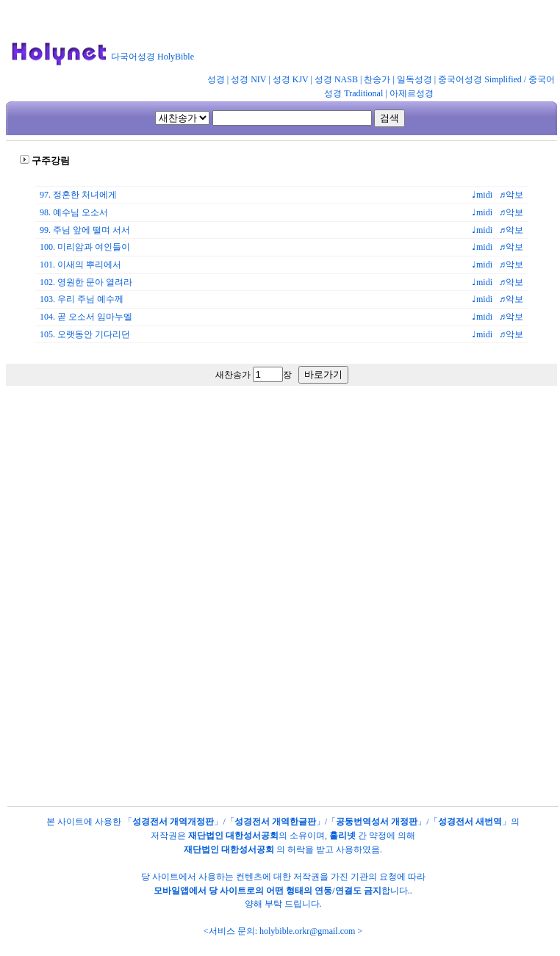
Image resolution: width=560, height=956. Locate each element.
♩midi (485, 195)
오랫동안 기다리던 (94, 334)
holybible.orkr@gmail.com (307, 931)
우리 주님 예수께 (90, 299)
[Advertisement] (277, 529)
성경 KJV (291, 79)
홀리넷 (342, 835)
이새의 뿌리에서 (89, 265)
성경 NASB (336, 79)
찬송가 (377, 79)
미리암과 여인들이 (94, 247)
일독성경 (414, 79)
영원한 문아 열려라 (95, 282)
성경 (216, 79)
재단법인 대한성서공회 (233, 835)
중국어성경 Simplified (480, 79)
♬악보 (513, 195)
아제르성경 (412, 93)
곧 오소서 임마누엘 (95, 317)
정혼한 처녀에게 (85, 195)
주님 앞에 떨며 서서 (91, 230)
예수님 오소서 (80, 212)
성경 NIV (248, 79)
